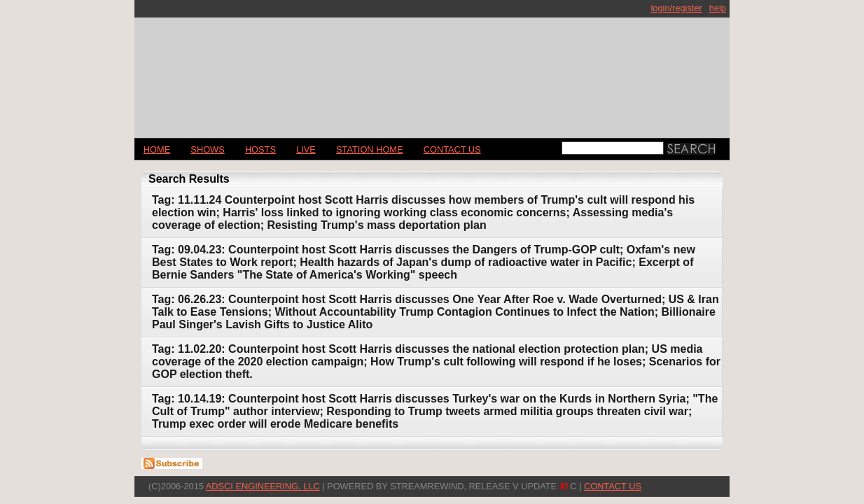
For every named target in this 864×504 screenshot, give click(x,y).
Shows (207, 149)
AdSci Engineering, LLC (263, 486)
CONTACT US (452, 149)
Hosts (260, 149)
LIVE (306, 149)
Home (157, 149)
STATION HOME (370, 149)
